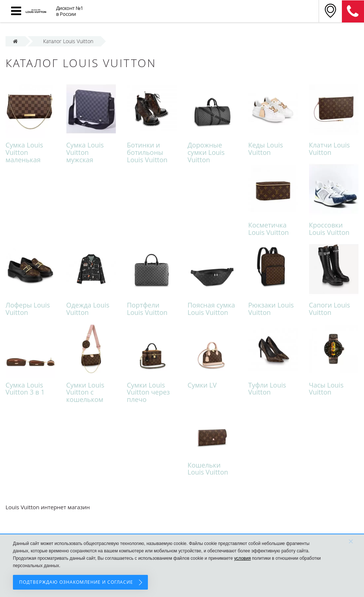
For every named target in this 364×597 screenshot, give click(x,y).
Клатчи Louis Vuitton (330, 149)
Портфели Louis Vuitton (147, 309)
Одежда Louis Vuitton (88, 309)
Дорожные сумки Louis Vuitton (206, 152)
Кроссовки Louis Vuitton (329, 229)
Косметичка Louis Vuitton (268, 229)
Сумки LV (202, 385)
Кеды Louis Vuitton (266, 149)
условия (242, 558)
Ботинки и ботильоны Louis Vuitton (147, 152)
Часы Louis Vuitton (326, 389)
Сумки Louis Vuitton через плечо (148, 392)
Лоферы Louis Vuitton (28, 309)
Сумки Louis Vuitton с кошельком (85, 392)
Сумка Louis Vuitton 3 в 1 (25, 389)
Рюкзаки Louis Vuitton (271, 309)
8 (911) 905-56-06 (353, 11)
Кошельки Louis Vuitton (208, 469)
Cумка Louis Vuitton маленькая (24, 152)
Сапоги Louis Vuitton (330, 309)
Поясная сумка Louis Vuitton (212, 309)
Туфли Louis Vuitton (267, 389)
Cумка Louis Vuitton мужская (85, 152)
